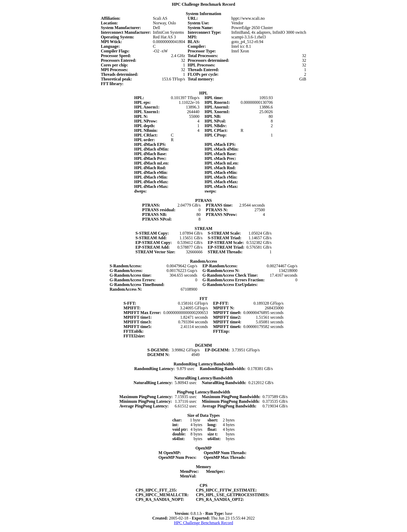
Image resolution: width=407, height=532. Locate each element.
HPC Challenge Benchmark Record (203, 523)
